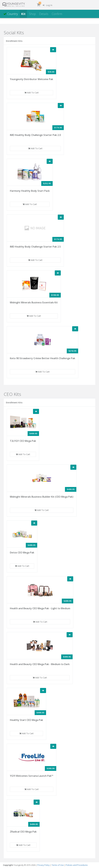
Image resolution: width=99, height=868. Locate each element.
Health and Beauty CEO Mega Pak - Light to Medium (40, 608)
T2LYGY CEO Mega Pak (23, 441)
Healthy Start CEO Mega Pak (26, 720)
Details (44, 14)
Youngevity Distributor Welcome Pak (31, 79)
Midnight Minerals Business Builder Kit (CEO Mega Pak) (42, 497)
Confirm (57, 14)
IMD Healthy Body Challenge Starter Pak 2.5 (35, 247)
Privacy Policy (43, 865)
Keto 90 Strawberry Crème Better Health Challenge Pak (43, 358)
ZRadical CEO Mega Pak (23, 832)
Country (11, 14)
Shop (32, 14)
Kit (23, 14)
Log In (48, 5)
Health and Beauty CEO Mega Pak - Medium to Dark (40, 664)
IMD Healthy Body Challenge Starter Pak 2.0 (35, 135)
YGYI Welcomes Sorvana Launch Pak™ (32, 776)
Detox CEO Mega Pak (22, 553)
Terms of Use (58, 865)
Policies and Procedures (77, 865)
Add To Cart (32, 93)
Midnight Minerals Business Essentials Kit (34, 302)
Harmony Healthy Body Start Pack (30, 191)
